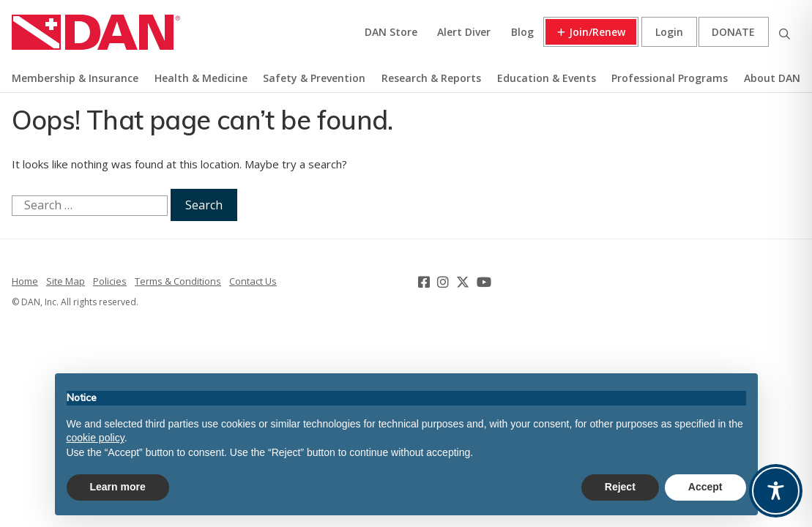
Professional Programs (670, 78)
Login (669, 32)
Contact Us (253, 281)
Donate (733, 32)
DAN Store (391, 32)
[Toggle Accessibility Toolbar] (776, 491)
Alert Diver (464, 32)
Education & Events (547, 78)
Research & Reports (431, 78)
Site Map (66, 281)
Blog (522, 32)
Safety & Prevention (314, 78)
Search (784, 32)
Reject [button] (620, 487)
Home (25, 281)
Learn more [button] (118, 487)
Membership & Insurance (75, 78)
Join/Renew (597, 32)
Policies (110, 281)
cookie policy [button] (96, 438)
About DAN (772, 78)
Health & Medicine (201, 78)
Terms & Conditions (178, 281)
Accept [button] (705, 487)
